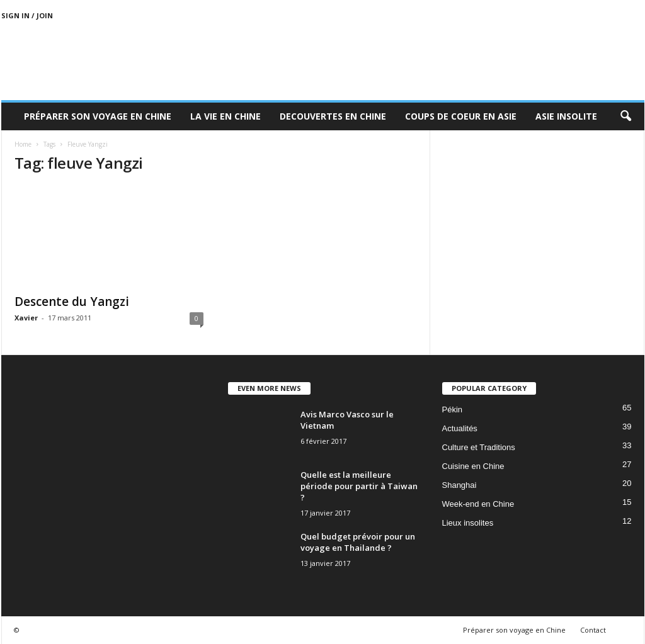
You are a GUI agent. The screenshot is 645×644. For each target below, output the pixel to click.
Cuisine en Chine (473, 466)
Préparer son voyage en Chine (98, 116)
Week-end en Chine (478, 504)
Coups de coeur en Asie (461, 116)
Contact (593, 630)
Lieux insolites (468, 523)
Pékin (453, 410)
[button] (625, 116)
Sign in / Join (27, 15)
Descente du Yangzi (72, 302)
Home (23, 144)
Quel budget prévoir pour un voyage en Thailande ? (358, 542)
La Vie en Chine (225, 116)
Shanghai (459, 485)
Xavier (26, 318)
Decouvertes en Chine (333, 116)
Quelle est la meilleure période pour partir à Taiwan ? (359, 486)
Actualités (460, 428)
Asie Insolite (566, 116)
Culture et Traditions (479, 447)
